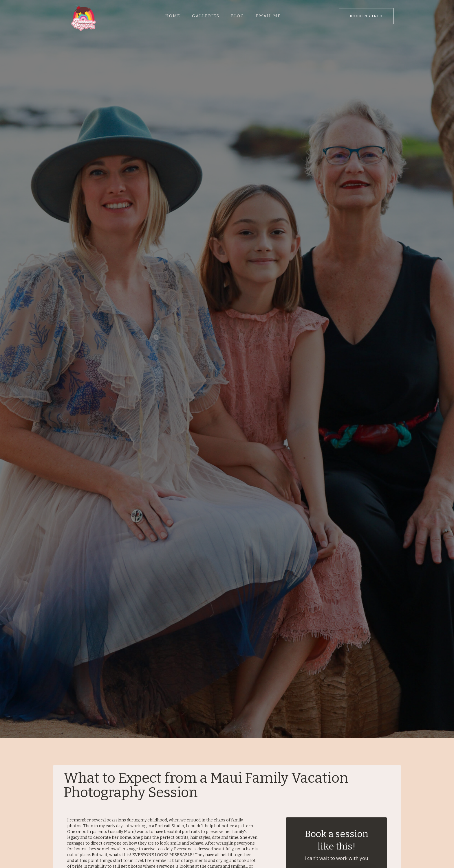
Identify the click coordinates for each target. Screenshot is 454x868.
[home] (84, 16)
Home (173, 16)
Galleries (206, 16)
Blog (238, 16)
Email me (268, 16)
